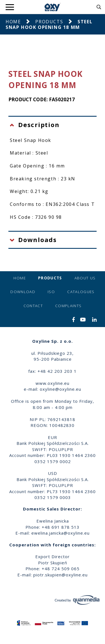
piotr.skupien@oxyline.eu (60, 575)
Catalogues (81, 292)
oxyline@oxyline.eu (60, 389)
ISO (51, 292)
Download (23, 292)
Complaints (68, 306)
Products (49, 22)
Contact (33, 306)
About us (85, 278)
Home (13, 22)
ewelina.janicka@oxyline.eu (60, 533)
